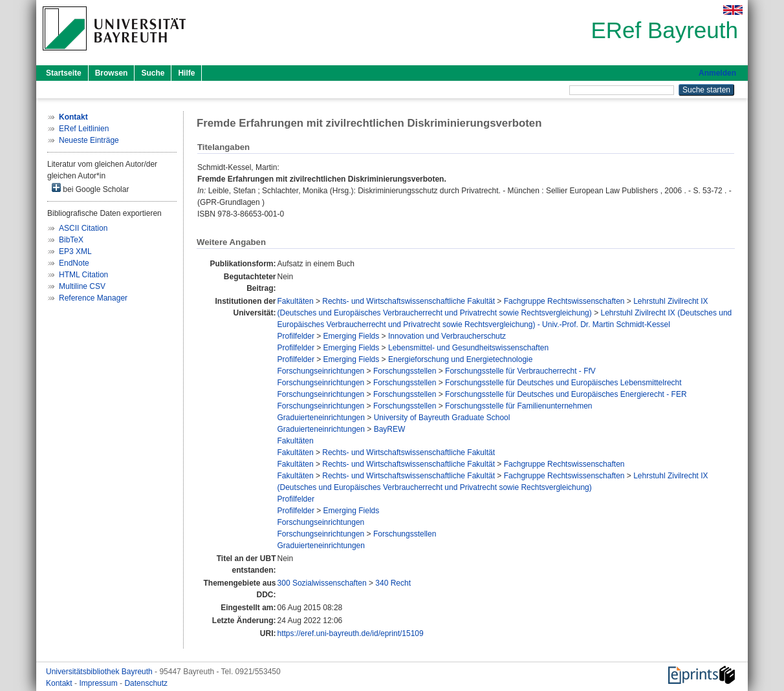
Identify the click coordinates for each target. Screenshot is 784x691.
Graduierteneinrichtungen (321, 418)
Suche (153, 73)
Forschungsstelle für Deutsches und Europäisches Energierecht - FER (566, 394)
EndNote (74, 263)
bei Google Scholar (90, 188)
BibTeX (71, 240)
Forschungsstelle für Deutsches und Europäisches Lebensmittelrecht (563, 383)
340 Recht (393, 583)
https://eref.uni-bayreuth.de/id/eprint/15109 (351, 633)
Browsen (112, 73)
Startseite (64, 73)
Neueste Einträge (89, 140)
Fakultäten (296, 301)
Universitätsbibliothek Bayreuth (100, 672)
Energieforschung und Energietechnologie (461, 359)
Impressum (99, 683)
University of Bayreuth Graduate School (442, 418)
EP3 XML (75, 251)
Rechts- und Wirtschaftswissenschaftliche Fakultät (408, 301)
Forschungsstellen (405, 371)
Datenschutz (146, 683)
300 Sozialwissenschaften (322, 583)
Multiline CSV (82, 286)
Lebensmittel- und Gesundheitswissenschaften (468, 348)
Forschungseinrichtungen (321, 371)
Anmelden (717, 73)
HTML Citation (83, 275)
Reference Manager (93, 298)
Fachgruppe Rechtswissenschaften (564, 301)
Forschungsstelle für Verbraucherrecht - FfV (520, 371)
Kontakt (60, 683)
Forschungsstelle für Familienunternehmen (518, 406)
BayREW (390, 429)
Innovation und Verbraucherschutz (447, 336)
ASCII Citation (83, 228)
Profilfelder (296, 336)
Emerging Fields (352, 336)
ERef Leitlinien (84, 129)
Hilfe (186, 73)
